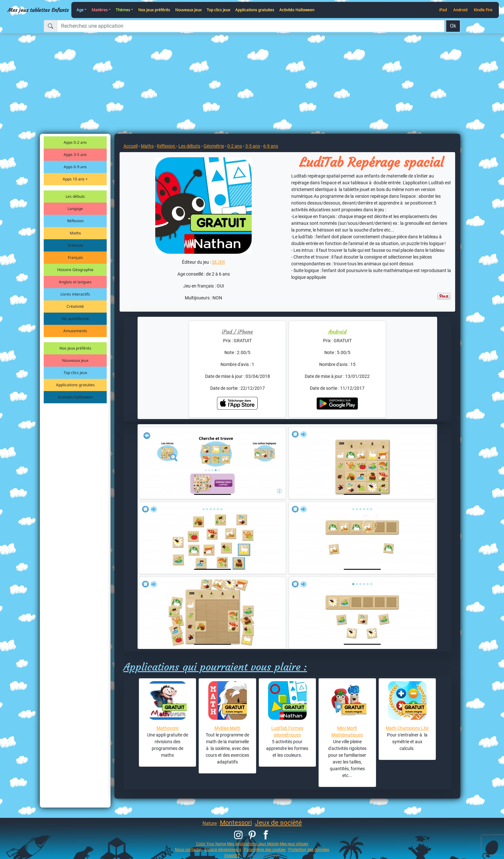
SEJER (218, 262)
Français (75, 257)
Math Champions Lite (407, 728)
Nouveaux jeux (188, 10)
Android (460, 10)
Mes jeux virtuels (294, 844)
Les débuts (75, 196)
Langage (75, 209)
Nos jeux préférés (154, 10)
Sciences (75, 245)
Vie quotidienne (75, 319)
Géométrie (214, 146)
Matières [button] (100, 10)
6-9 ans (271, 146)
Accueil (130, 146)
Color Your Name (211, 844)
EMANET (232, 856)
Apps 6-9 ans (75, 167)
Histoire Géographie (75, 270)
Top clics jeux (218, 10)
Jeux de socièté (278, 823)
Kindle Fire (483, 10)
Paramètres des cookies (265, 850)
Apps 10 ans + (75, 179)
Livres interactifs (75, 294)
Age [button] (80, 10)
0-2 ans (235, 146)
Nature (210, 823)
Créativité (75, 306)
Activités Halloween (297, 10)
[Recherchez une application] (251, 26)
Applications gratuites (255, 10)
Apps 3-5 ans (75, 155)
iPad (443, 10)
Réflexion (75, 221)
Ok (453, 26)
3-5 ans (253, 146)
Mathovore (167, 728)
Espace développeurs (223, 850)
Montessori (236, 823)
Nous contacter (188, 850)
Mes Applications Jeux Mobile (253, 844)
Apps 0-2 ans (75, 142)
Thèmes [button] (123, 10)
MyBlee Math (227, 728)
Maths (75, 233)
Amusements (75, 331)
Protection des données (309, 850)
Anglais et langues (75, 282)
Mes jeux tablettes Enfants (38, 10)
